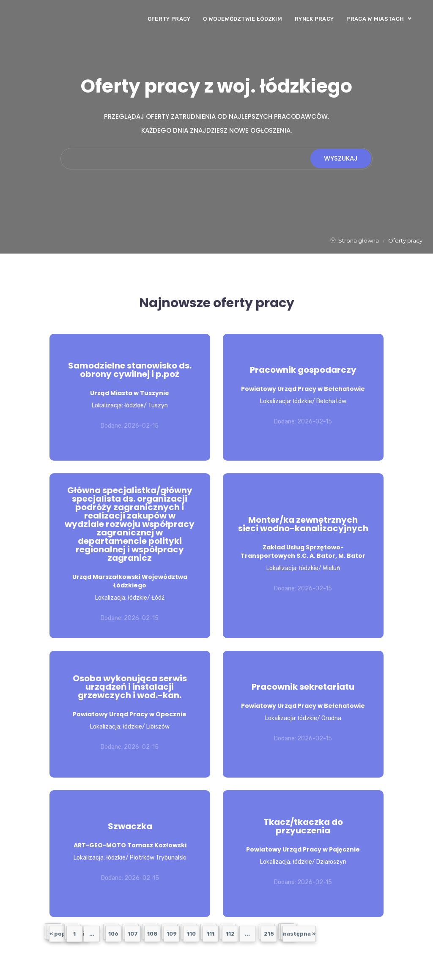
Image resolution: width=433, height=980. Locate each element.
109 (172, 934)
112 (230, 934)
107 (133, 934)
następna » (299, 934)
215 (269, 934)
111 (211, 934)
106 (113, 934)
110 (191, 934)
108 (152, 934)
